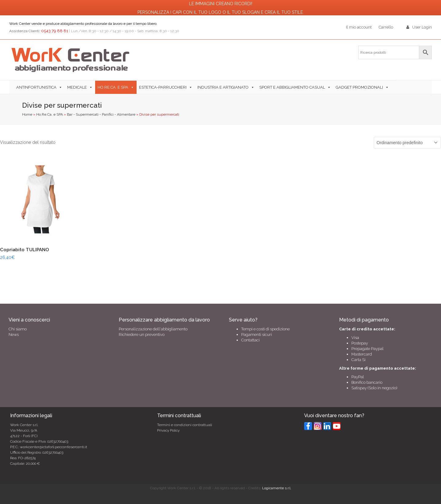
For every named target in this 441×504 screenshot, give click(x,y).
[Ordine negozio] (407, 143)
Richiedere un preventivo (142, 335)
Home (27, 114)
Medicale (77, 87)
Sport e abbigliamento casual (292, 87)
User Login (422, 27)
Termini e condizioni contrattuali (185, 425)
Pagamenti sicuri (257, 335)
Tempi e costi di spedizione (265, 329)
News (14, 335)
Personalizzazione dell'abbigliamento (153, 329)
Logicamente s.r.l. (277, 488)
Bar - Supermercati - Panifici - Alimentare (101, 114)
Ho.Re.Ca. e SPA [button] (113, 87)
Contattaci (250, 340)
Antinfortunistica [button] (36, 87)
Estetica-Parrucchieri (163, 87)
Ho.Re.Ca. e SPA (50, 114)
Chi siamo (18, 329)
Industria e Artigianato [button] (223, 87)
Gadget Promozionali (359, 87)
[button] (394, 87)
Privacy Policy (168, 430)
